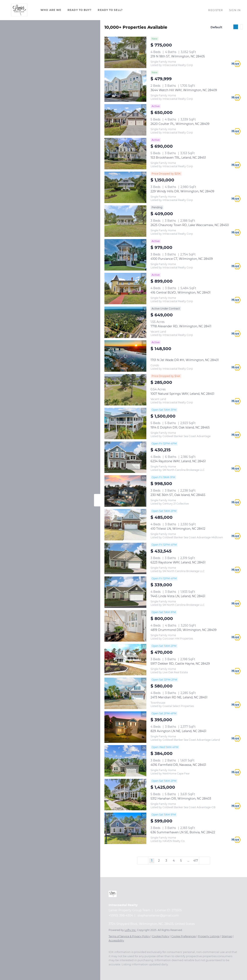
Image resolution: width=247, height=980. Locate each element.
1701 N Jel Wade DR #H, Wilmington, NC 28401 (185, 360)
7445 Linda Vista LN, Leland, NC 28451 (178, 596)
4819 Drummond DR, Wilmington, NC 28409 (184, 630)
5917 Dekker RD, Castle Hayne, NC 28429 (180, 664)
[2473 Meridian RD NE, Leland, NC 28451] (125, 693)
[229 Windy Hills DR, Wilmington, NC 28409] (125, 187)
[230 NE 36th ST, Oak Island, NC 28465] (125, 491)
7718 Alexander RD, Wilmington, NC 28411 (181, 326)
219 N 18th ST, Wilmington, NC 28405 (178, 56)
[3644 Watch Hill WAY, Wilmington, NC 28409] (125, 86)
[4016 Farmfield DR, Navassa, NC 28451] (125, 761)
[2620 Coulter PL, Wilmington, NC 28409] (125, 120)
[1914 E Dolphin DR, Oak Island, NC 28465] (125, 423)
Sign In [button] (235, 10)
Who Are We (51, 10)
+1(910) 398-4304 (121, 915)
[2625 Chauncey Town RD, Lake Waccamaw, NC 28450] (125, 221)
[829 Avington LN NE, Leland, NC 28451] (125, 727)
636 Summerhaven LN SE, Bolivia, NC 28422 (183, 832)
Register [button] (216, 10)
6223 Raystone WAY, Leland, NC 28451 (178, 562)
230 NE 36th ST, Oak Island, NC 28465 (178, 495)
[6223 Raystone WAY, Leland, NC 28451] (125, 558)
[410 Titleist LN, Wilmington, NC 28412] (125, 525)
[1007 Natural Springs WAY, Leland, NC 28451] (125, 390)
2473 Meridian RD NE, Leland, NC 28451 (179, 697)
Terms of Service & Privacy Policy (129, 936)
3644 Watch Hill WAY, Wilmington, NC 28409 (184, 90)
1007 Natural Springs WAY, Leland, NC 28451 (182, 394)
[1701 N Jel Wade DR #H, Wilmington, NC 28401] (125, 356)
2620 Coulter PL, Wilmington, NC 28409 (180, 124)
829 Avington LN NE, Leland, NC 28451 (178, 731)
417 (196, 861)
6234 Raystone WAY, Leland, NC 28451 (178, 461)
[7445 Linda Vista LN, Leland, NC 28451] (125, 592)
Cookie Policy (161, 936)
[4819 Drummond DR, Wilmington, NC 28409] (125, 626)
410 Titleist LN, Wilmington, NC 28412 (178, 529)
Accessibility (116, 941)
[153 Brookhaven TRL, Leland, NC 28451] (125, 154)
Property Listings (209, 936)
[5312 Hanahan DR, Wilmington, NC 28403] (125, 795)
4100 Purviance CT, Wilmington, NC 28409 (182, 259)
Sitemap (227, 936)
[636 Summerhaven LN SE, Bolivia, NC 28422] (125, 828)
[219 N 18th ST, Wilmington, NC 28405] (125, 52)
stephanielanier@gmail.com (158, 915)
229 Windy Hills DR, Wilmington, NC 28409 (182, 191)
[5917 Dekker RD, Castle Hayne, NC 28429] (125, 660)
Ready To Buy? (79, 10)
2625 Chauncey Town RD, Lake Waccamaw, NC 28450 (190, 225)
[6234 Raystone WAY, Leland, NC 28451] (125, 457)
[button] (19, 10)
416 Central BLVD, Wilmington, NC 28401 (181, 293)
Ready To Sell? (110, 10)
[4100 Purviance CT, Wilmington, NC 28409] (125, 255)
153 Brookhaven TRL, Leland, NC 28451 (178, 158)
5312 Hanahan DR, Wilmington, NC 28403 (181, 799)
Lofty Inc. (130, 930)
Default (216, 27)
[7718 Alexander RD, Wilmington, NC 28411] (125, 322)
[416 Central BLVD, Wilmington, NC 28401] (125, 289)
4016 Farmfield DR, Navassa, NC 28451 (178, 765)
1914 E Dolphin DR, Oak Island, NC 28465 (180, 427)
